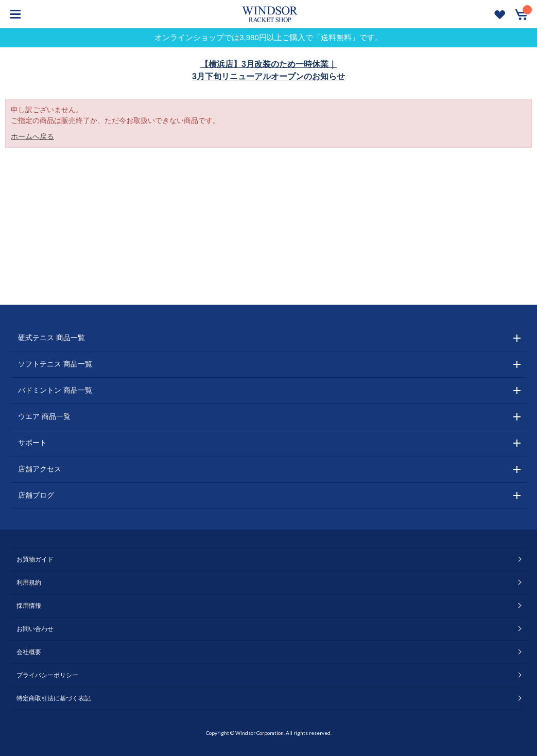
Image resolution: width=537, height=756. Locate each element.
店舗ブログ (36, 495)
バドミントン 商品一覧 (55, 390)
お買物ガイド (35, 559)
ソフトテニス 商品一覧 (55, 364)
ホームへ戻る (32, 136)
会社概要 (29, 652)
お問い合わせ (35, 629)
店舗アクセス (40, 469)
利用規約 (29, 583)
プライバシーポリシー (47, 675)
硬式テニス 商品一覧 (51, 338)
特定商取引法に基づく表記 (54, 698)
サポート (32, 443)
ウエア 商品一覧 (44, 416)
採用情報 (29, 606)
